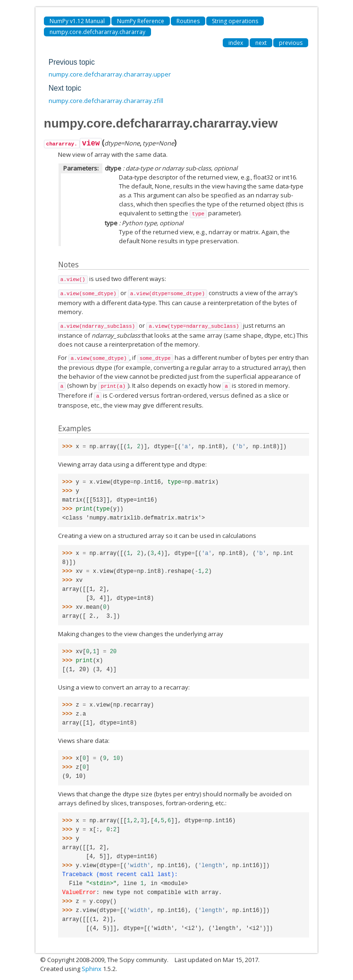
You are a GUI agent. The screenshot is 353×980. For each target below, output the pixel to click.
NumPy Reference (141, 21)
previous (291, 43)
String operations (235, 21)
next (261, 43)
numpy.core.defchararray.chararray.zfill (106, 101)
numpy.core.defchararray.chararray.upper (110, 74)
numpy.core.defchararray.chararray (97, 32)
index (236, 43)
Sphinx (92, 969)
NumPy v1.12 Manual (77, 21)
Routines (188, 21)
